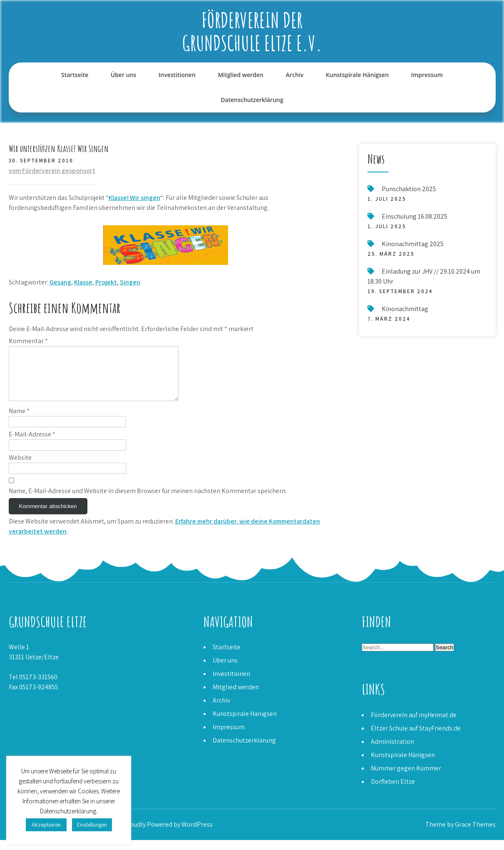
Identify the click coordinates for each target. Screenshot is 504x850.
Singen (130, 282)
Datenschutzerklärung (252, 100)
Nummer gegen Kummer (406, 778)
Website (20, 467)
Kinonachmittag (405, 309)
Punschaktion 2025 (409, 189)
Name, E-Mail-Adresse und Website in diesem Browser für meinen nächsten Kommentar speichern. (148, 501)
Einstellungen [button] (92, 825)
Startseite (75, 75)
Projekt (106, 282)
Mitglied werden (241, 75)
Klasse (83, 282)
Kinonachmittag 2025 (413, 244)
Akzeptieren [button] (46, 825)
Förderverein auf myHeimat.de (414, 725)
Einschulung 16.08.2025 (415, 216)
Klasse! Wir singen (134, 198)
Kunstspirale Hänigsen (357, 75)
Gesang (60, 282)
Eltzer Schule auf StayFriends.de (416, 738)
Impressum (427, 75)
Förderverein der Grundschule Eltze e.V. (252, 31)
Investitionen (177, 75)
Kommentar (28, 341)
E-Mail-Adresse (32, 444)
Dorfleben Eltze (393, 791)
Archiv (295, 75)
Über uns (123, 75)
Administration (392, 752)
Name (19, 421)
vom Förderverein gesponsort (52, 171)
